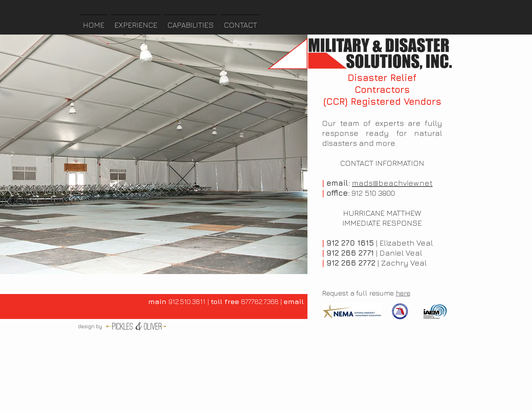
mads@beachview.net (392, 183)
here (403, 293)
